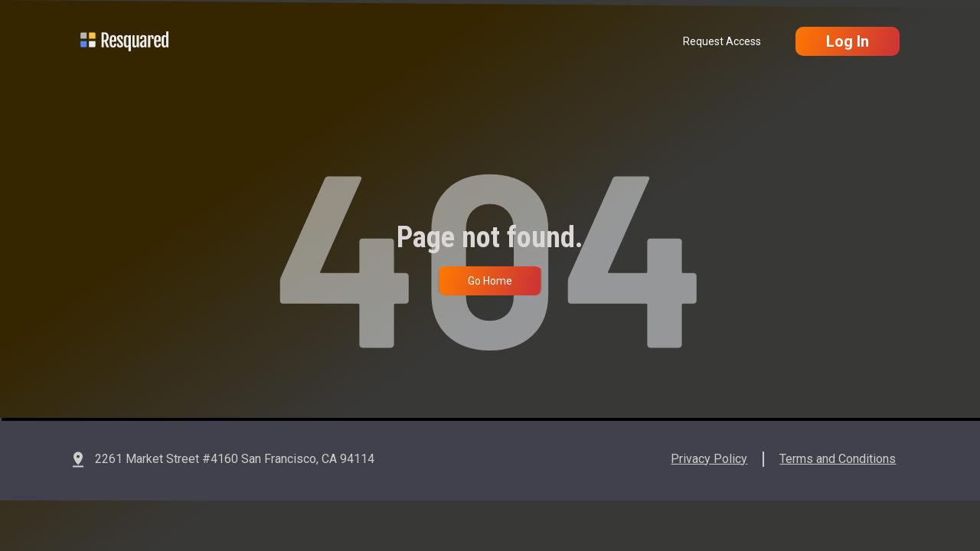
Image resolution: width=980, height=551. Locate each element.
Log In (848, 41)
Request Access (722, 41)
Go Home (490, 281)
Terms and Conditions (838, 459)
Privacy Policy (709, 459)
